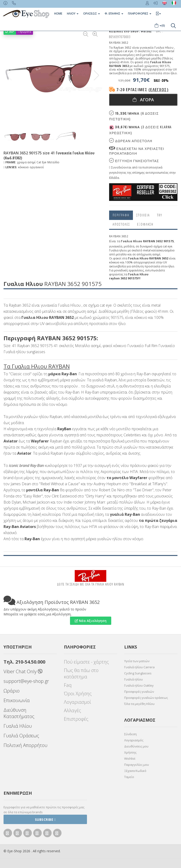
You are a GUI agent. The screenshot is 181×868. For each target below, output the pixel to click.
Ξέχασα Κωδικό (135, 771)
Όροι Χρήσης (78, 694)
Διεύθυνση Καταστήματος (19, 713)
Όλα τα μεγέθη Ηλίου (139, 704)
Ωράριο (12, 691)
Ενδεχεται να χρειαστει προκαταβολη (137, 151)
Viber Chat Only (23, 671)
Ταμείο (129, 777)
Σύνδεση (130, 734)
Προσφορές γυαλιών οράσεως (146, 698)
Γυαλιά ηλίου (134, 679)
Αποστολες (121, 224)
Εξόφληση (145, 224)
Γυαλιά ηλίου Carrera (139, 667)
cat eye (168, 246)
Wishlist (130, 759)
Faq (68, 685)
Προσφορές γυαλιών (139, 692)
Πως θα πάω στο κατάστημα (81, 673)
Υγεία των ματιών (137, 661)
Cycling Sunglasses (138, 673)
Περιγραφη (121, 215)
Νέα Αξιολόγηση (91, 621)
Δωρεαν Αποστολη (131, 141)
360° (10, 32)
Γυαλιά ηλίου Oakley (139, 685)
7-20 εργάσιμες (142, 90)
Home (58, 14)
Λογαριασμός (134, 740)
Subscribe (45, 819)
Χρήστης (130, 752)
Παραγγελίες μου (137, 765)
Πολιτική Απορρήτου (25, 745)
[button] (97, 75)
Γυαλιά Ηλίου (18, 726)
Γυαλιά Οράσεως (21, 736)
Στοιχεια (143, 215)
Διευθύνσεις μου (136, 746)
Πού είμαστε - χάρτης (86, 662)
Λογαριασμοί (77, 702)
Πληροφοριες (140, 14)
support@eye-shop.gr (26, 681)
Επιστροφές (76, 719)
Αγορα (143, 100)
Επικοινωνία (17, 700)
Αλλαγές (72, 710)
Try (160, 215)
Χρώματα (25, 32)
